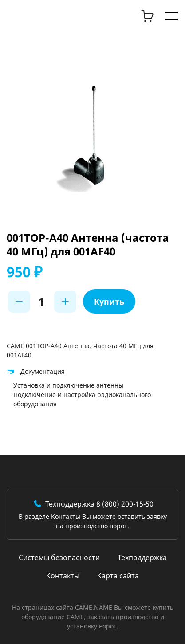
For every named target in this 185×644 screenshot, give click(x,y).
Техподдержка (142, 558)
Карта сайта (118, 576)
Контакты (63, 576)
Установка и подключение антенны (68, 385)
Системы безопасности (59, 558)
